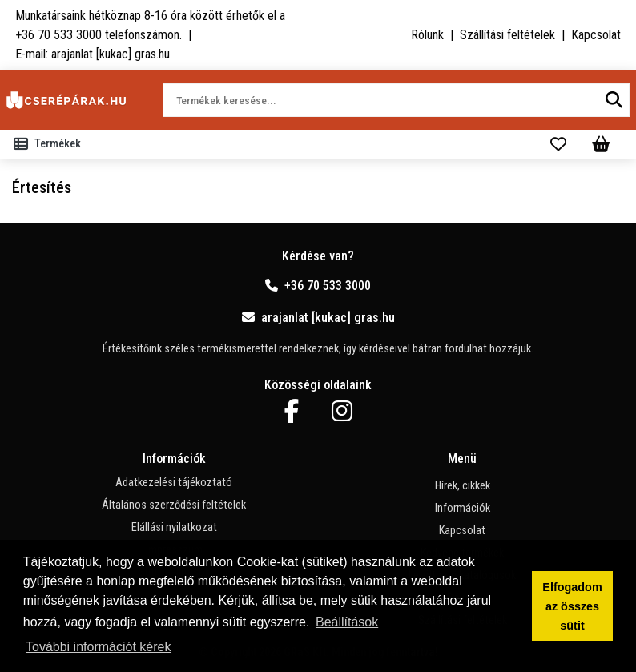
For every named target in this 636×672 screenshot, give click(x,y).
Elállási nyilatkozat (174, 527)
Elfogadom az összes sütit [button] (572, 606)
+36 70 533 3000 (318, 286)
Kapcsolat (596, 35)
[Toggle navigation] (50, 144)
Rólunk (427, 35)
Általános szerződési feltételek (174, 505)
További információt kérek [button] (98, 647)
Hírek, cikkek (463, 486)
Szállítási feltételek (507, 35)
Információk (463, 508)
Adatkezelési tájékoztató (174, 483)
